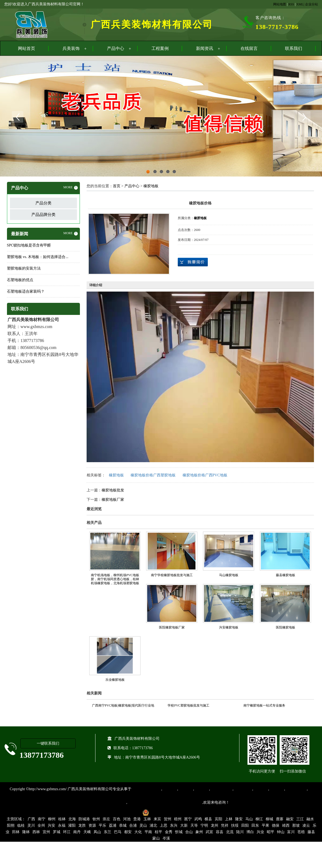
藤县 (311, 832)
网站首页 (27, 48)
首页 (117, 186)
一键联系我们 (48, 743)
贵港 (137, 819)
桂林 (62, 819)
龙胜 (82, 825)
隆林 (26, 832)
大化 (138, 832)
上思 (164, 825)
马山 (249, 819)
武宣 (209, 832)
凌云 (306, 825)
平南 (148, 832)
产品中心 (116, 48)
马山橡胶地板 (229, 575)
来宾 (157, 819)
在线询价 (193, 262)
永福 (62, 825)
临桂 (21, 825)
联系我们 (294, 48)
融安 (290, 819)
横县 (208, 819)
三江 (300, 819)
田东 (255, 825)
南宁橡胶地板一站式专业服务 (264, 705)
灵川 (31, 825)
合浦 (133, 825)
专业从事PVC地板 (146, 789)
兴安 (51, 825)
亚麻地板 (261, 789)
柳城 (269, 819)
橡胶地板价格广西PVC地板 (205, 475)
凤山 (97, 832)
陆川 (240, 832)
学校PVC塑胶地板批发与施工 (188, 705)
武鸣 (198, 819)
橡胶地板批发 (113, 490)
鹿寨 (280, 819)
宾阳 (219, 819)
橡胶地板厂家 (113, 500)
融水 (310, 819)
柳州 (52, 819)
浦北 (153, 825)
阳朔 (11, 825)
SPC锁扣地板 (296, 789)
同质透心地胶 (221, 789)
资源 (92, 825)
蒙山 (156, 838)
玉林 (147, 819)
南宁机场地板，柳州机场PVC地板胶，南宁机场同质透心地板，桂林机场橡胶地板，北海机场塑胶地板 (115, 579)
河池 (127, 819)
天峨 (87, 832)
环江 (67, 832)
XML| (300, 4)
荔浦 (113, 825)
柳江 (259, 819)
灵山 (143, 825)
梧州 (178, 819)
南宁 (42, 819)
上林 (229, 819)
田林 (16, 832)
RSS (291, 4)
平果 (265, 825)
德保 (276, 825)
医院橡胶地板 (286, 627)
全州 (41, 825)
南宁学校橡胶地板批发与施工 (172, 575)
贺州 (168, 819)
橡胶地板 (151, 186)
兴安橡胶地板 (229, 627)
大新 (184, 825)
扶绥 (235, 825)
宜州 (46, 832)
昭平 (271, 832)
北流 (230, 832)
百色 (117, 819)
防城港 (84, 819)
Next (305, 117)
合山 (189, 832)
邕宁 (188, 819)
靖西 (286, 825)
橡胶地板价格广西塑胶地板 (153, 475)
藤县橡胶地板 (286, 575)
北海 (72, 819)
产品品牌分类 (43, 215)
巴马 (118, 832)
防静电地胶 (243, 789)
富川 (291, 832)
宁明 (204, 825)
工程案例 (160, 48)
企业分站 (312, 4)
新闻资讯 (205, 48)
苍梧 (301, 832)
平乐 (102, 825)
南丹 (77, 832)
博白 (250, 832)
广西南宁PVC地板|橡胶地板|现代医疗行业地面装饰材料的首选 (123, 706)
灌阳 (72, 825)
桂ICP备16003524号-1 (121, 812)
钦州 (96, 819)
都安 (128, 832)
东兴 (174, 825)
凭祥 (225, 825)
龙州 (214, 825)
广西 (31, 819)
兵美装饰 (71, 48)
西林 (36, 832)
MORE (71, 187)
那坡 (296, 825)
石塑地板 (277, 789)
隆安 (239, 819)
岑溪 (166, 838)
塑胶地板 (170, 789)
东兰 (108, 832)
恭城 (123, 825)
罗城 (57, 832)
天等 (194, 825)
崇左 (106, 819)
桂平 (158, 832)
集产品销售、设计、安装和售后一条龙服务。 (165, 802)
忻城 (179, 832)
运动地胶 (202, 789)
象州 (199, 832)
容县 (220, 832)
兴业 (260, 832)
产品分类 (43, 203)
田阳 (245, 825)
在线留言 (249, 48)
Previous (17, 117)
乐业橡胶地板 (115, 680)
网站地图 (280, 4)
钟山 (281, 832)
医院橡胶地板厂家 (172, 627)
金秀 (169, 832)
